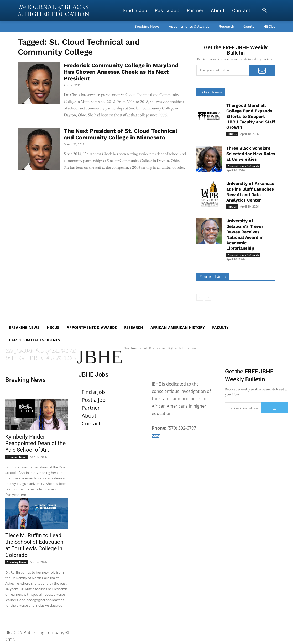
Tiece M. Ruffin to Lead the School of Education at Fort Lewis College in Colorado (34, 546)
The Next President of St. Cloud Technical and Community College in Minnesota (121, 134)
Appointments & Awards (243, 166)
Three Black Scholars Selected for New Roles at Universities (251, 154)
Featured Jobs (213, 277)
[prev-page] (200, 297)
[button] (265, 10)
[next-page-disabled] (208, 297)
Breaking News (17, 457)
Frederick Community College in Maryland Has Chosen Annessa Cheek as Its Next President (121, 72)
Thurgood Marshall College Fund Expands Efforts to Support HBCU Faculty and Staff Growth (251, 116)
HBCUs (232, 134)
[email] (223, 70)
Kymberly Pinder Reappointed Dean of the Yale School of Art (35, 444)
